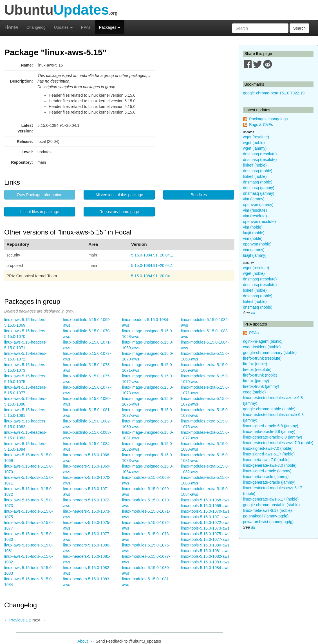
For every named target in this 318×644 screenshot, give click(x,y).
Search (299, 28)
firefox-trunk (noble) (260, 375)
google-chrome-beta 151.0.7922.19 (274, 93)
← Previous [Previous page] (14, 620)
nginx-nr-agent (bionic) (263, 341)
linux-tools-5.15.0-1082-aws (205, 556)
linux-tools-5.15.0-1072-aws (205, 523)
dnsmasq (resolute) (260, 154)
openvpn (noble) (257, 244)
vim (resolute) (255, 210)
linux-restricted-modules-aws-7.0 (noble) (278, 443)
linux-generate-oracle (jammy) (269, 482)
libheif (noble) (255, 165)
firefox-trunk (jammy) (261, 386)
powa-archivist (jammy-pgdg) (268, 522)
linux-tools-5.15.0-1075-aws (205, 534)
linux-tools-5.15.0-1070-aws (205, 511)
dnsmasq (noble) (258, 171)
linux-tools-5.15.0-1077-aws (205, 539)
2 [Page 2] (30, 620)
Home (11, 27)
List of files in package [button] (40, 212)
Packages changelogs (268, 119)
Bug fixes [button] (199, 195)
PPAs (86, 27)
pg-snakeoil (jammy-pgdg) (266, 516)
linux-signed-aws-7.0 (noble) (268, 448)
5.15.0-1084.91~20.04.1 (152, 255)
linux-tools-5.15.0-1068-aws (205, 500)
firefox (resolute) (257, 369)
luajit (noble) (254, 233)
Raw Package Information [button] (40, 195)
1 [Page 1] (27, 620)
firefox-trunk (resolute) (262, 358)
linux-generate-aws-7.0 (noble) (270, 465)
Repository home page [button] (119, 212)
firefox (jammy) (256, 381)
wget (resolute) (256, 137)
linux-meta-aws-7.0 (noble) (267, 460)
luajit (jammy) (255, 255)
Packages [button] (110, 27)
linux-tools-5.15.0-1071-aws (205, 517)
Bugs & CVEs (261, 125)
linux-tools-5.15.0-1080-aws (205, 545)
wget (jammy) (255, 148)
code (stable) (255, 392)
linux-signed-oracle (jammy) (267, 471)
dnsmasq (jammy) (259, 188)
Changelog (36, 27)
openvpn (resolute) (260, 222)
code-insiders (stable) (262, 347)
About (83, 641)
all (253, 313)
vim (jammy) (254, 199)
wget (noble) (254, 143)
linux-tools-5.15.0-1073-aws (205, 528)
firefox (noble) (255, 364)
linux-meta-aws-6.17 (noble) (268, 510)
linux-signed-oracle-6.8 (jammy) (271, 426)
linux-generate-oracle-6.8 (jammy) (273, 437)
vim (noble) (253, 227)
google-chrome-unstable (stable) (272, 505)
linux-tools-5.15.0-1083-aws (205, 562)
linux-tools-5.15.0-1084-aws (205, 568)
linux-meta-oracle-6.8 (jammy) (269, 431)
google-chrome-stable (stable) (269, 409)
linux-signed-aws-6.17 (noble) (269, 454)
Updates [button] (63, 27)
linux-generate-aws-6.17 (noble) (271, 499)
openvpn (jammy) (258, 205)
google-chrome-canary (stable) (270, 353)
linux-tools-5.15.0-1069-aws (205, 506)
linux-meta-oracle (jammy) (266, 477)
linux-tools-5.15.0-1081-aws (205, 551)
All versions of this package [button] (119, 195)
